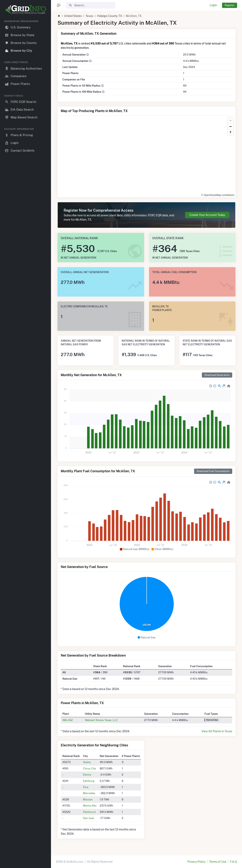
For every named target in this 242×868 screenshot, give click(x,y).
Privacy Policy (196, 862)
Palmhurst (89, 812)
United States (73, 16)
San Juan (89, 818)
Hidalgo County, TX (110, 16)
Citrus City (90, 768)
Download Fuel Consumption (213, 471)
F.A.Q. (234, 862)
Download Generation (217, 375)
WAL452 (68, 720)
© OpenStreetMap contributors (218, 195)
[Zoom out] (230, 126)
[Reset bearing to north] (230, 132)
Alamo (87, 762)
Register (230, 5)
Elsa (86, 787)
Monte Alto (90, 806)
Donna (87, 775)
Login (213, 5)
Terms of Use (218, 862)
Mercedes (89, 793)
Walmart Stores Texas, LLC (101, 720)
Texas (89, 16)
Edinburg (89, 781)
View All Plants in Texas (217, 731)
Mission (88, 799)
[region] (25, 441)
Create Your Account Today (207, 215)
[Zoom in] (230, 121)
